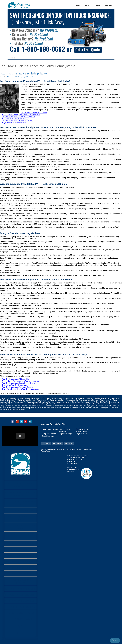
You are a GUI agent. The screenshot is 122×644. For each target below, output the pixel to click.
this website (30, 393)
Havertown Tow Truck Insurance (46, 398)
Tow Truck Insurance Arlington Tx (20, 589)
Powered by (72, 468)
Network (71, 472)
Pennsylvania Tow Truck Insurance (18, 398)
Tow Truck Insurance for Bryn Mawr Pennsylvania (92, 400)
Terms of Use (45, 451)
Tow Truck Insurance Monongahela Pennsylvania (20, 494)
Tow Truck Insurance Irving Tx (20, 549)
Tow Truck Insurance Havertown (58, 404)
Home (20, 631)
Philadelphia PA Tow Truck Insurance (98, 398)
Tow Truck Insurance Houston (20, 613)
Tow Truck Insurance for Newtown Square (63, 402)
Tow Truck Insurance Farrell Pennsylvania (20, 485)
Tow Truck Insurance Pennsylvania (20, 510)
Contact (109, 5)
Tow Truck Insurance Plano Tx (20, 574)
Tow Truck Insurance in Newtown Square (52, 406)
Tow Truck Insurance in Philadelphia (79, 406)
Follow (69, 444)
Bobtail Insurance (48, 436)
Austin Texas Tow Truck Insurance (20, 601)
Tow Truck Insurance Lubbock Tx (20, 562)
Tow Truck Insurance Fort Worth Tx (20, 595)
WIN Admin (35, 77)
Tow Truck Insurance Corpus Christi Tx (20, 581)
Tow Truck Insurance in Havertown (26, 406)
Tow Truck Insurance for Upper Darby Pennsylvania (29, 404)
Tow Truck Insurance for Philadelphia (90, 402)
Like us (46, 444)
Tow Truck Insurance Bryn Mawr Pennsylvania (30, 400)
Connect (57, 444)
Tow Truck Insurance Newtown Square (48, 408)
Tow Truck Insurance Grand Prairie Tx (20, 536)
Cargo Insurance (81, 434)
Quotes (88, 5)
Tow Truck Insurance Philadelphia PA (23, 73)
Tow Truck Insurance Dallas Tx (20, 619)
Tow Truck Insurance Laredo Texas (20, 568)
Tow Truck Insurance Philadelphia (73, 408)
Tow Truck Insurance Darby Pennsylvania (61, 400)
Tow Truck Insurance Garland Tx (20, 556)
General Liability (81, 432)
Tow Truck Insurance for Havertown (36, 402)
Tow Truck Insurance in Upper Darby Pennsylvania (17, 408)
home (78, 5)
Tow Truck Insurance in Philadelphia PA (105, 406)
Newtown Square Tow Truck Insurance (71, 398)
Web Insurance (73, 470)
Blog (98, 5)
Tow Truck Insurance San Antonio (20, 607)
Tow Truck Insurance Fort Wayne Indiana (20, 518)
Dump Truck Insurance (50, 434)
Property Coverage (65, 434)
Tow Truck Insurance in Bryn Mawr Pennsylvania (86, 404)
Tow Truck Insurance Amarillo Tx (20, 543)
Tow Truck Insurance (83, 429)
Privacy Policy (87, 449)
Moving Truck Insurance (50, 429)
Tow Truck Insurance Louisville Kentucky (20, 527)
